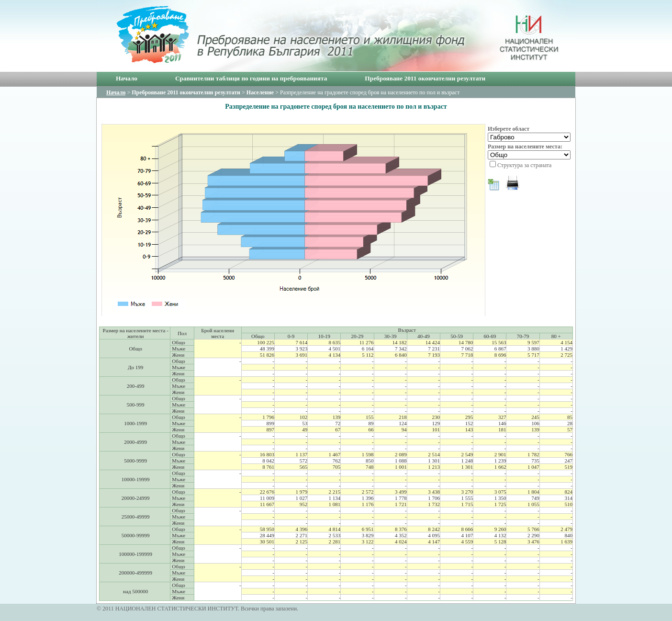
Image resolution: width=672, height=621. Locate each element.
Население (260, 92)
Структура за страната (524, 165)
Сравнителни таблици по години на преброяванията (251, 78)
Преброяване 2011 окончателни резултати (425, 78)
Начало (127, 78)
